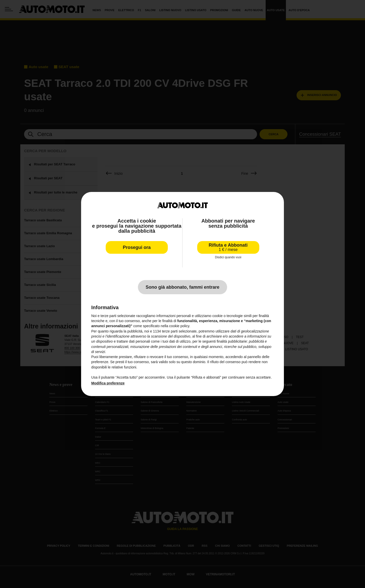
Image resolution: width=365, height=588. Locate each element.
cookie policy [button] (179, 326)
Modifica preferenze (108, 383)
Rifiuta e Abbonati (228, 247)
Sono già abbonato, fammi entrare (182, 287)
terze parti (170, 331)
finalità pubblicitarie (232, 341)
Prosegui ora (137, 247)
